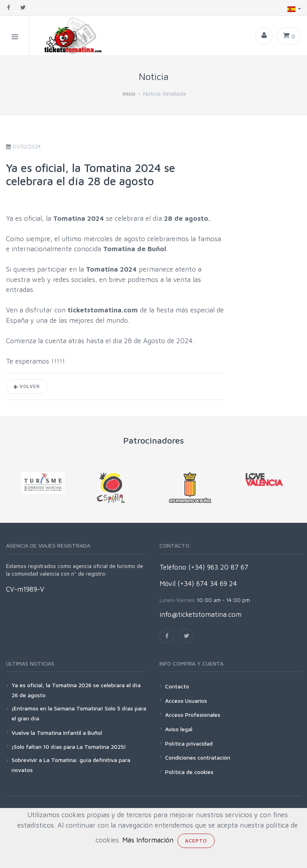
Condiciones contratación (198, 757)
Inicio (129, 93)
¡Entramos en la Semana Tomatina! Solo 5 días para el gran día (79, 713)
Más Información (148, 840)
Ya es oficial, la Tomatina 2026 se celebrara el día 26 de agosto (76, 690)
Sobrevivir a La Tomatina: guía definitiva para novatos (71, 765)
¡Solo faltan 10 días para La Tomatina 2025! (69, 747)
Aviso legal (179, 729)
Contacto (177, 686)
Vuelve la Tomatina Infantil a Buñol (57, 733)
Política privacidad (189, 743)
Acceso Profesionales (193, 715)
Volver (27, 386)
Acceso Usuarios (186, 701)
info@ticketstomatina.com (200, 614)
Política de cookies (189, 772)
